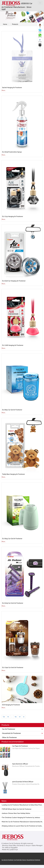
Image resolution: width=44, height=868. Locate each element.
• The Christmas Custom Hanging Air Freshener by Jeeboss (20, 818)
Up (4, 717)
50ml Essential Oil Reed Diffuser (23, 782)
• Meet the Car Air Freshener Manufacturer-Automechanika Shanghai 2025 (23, 822)
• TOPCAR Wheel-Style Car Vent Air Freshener (16, 809)
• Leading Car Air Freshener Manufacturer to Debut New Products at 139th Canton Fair (23, 805)
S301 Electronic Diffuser (20, 764)
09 (16, 717)
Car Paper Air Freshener (20, 746)
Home (5, 24)
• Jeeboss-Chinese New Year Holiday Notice (16, 813)
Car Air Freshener (23, 729)
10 (20, 717)
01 (8, 717)
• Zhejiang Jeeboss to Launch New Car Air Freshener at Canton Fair (23, 826)
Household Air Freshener (23, 733)
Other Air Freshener (9, 737)
